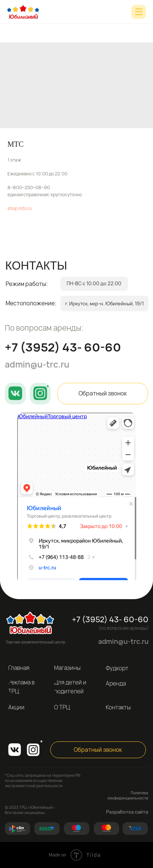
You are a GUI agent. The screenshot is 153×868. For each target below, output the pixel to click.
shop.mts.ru (20, 208)
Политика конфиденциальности (128, 795)
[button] (103, 394)
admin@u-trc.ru (37, 364)
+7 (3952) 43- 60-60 (63, 347)
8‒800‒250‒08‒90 (29, 187)
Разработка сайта (127, 812)
